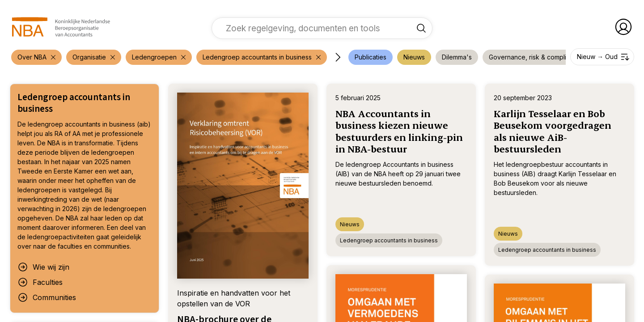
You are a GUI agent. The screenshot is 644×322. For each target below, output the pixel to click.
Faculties (40, 282)
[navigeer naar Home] (61, 27)
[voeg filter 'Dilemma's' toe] (457, 57)
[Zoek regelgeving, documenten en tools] (421, 28)
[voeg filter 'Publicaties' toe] (371, 57)
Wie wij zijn (43, 267)
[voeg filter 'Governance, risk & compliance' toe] (535, 57)
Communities (47, 297)
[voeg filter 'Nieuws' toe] (414, 57)
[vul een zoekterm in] (315, 28)
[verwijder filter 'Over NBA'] (36, 57)
